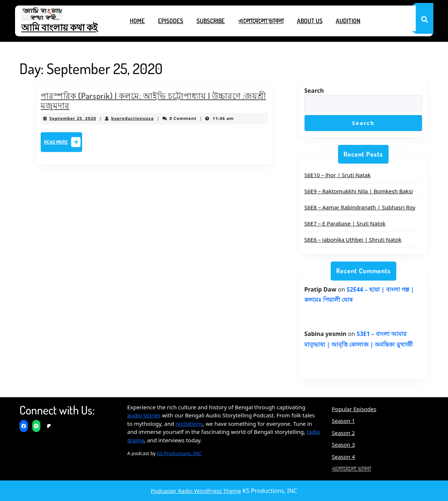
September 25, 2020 (80, 119)
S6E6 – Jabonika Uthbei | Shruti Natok (353, 239)
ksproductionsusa (134, 119)
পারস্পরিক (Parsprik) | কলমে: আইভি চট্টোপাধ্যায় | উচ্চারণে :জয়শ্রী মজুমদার (153, 102)
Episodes (171, 21)
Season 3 (343, 445)
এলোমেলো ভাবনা (261, 21)
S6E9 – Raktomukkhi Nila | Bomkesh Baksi (359, 191)
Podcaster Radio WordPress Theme (196, 491)
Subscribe (211, 21)
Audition (348, 21)
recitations (189, 424)
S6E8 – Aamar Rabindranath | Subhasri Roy (360, 207)
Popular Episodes (354, 409)
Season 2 (343, 433)
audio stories (144, 415)
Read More (71, 142)
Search (314, 91)
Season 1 (343, 421)
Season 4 (343, 457)
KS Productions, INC (179, 453)
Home (137, 21)
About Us (310, 21)
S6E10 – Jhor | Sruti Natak (337, 175)
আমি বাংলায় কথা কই (59, 27)
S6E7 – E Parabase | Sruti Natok (345, 223)
